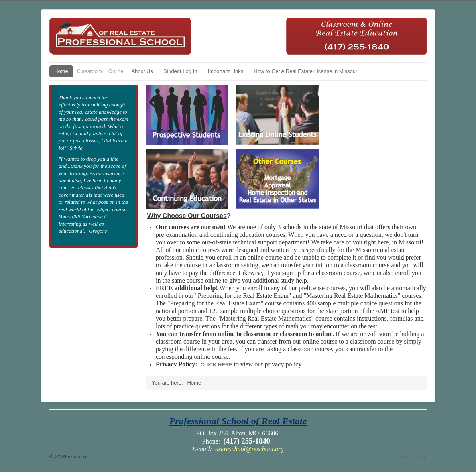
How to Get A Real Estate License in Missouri (306, 71)
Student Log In (180, 71)
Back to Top (413, 457)
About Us (142, 71)
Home (61, 71)
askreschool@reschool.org (249, 449)
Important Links (225, 71)
